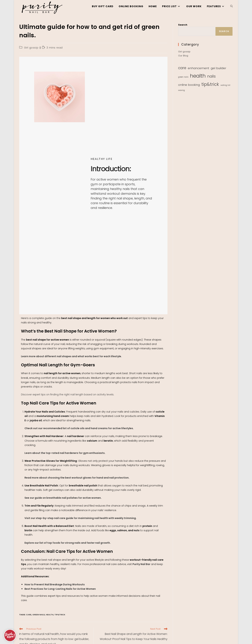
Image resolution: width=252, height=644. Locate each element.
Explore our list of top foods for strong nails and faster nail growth (67, 543)
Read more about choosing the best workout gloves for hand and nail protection (77, 478)
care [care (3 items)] (182, 68)
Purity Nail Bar (141, 564)
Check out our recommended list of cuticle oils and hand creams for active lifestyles (79, 428)
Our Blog (183, 56)
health (50, 615)
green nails (39, 615)
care (29, 615)
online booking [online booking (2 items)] (189, 85)
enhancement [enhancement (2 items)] (198, 68)
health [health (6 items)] (198, 76)
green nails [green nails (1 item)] (183, 77)
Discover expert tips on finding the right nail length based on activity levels (67, 394)
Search (183, 25)
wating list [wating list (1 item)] (225, 85)
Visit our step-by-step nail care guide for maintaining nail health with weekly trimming (80, 518)
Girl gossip (31, 48)
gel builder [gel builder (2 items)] (218, 68)
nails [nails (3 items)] (211, 76)
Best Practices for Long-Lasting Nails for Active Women (60, 589)
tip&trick (60, 615)
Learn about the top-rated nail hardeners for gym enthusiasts (65, 453)
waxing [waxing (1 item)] (181, 90)
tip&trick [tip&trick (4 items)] (210, 84)
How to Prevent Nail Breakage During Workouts (55, 584)
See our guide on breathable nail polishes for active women (63, 498)
